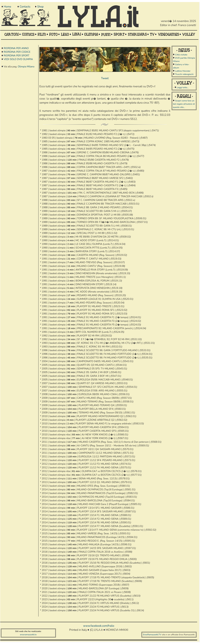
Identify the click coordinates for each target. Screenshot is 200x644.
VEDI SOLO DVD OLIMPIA (18, 59)
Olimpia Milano (26, 67)
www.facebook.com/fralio (99, 626)
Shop (40, 7)
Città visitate (181, 55)
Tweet (105, 78)
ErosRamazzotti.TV (152, 635)
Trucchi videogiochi (184, 74)
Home (7, 7)
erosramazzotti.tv (28, 635)
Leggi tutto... (183, 87)
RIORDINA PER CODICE (17, 52)
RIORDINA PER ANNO (16, 48)
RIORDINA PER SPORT (17, 56)
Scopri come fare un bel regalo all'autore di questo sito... (184, 104)
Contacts (25, 7)
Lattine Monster (183, 71)
